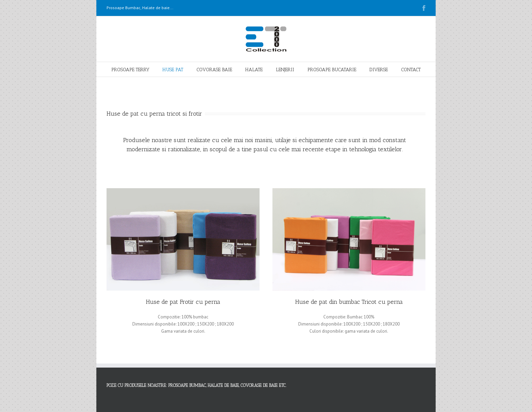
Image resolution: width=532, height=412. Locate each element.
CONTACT (411, 70)
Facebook (424, 8)
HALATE (254, 70)
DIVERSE (379, 70)
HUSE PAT (173, 70)
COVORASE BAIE (214, 70)
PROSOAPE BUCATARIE (332, 70)
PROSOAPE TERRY (130, 70)
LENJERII (285, 70)
